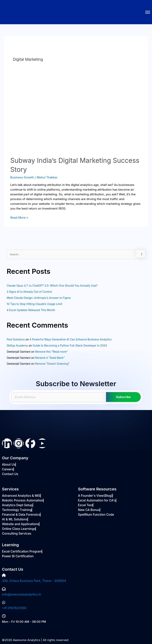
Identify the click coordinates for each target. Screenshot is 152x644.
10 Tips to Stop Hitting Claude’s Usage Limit (34, 304)
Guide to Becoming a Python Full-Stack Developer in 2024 (70, 346)
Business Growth (22, 177)
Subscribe (123, 397)
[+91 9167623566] (4, 603)
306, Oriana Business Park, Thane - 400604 (33, 581)
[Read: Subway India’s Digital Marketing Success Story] (76, 114)
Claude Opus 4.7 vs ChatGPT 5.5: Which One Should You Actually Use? (52, 286)
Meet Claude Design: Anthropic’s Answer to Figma (39, 298)
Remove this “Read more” (51, 352)
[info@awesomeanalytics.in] (4, 589)
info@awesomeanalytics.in (21, 594)
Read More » (19, 217)
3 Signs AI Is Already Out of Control (29, 292)
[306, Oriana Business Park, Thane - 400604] (4, 575)
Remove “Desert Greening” (52, 364)
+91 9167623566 (14, 608)
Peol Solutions (16, 339)
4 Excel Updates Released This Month (31, 310)
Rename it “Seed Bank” (50, 358)
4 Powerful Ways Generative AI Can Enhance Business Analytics (70, 339)
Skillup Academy (17, 346)
